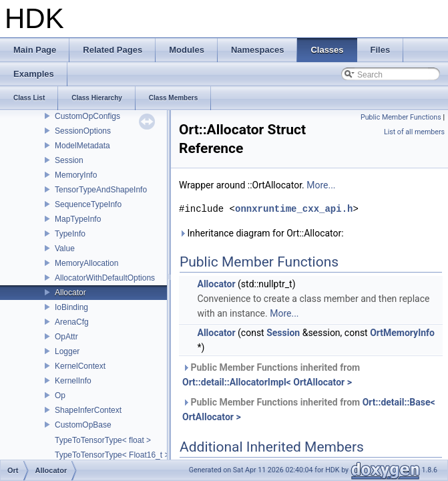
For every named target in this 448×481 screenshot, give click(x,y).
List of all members (414, 132)
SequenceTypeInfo (88, 204)
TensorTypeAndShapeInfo (101, 190)
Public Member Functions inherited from (271, 375)
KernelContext (80, 366)
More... (321, 185)
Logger (67, 351)
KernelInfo (73, 381)
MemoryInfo (76, 175)
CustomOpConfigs (87, 116)
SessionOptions (83, 131)
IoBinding (71, 307)
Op (60, 395)
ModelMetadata (82, 146)
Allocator (70, 293)
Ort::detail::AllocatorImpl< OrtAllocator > (267, 382)
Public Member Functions (401, 117)
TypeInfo (70, 234)
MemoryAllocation (86, 263)
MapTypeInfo (78, 219)
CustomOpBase (83, 425)
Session (69, 160)
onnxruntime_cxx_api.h (294, 209)
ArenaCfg (72, 322)
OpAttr (66, 337)
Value (65, 249)
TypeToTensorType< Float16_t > (112, 455)
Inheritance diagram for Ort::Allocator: (261, 233)
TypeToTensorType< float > (103, 440)
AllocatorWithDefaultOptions (105, 278)
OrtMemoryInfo (402, 333)
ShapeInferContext (88, 410)
